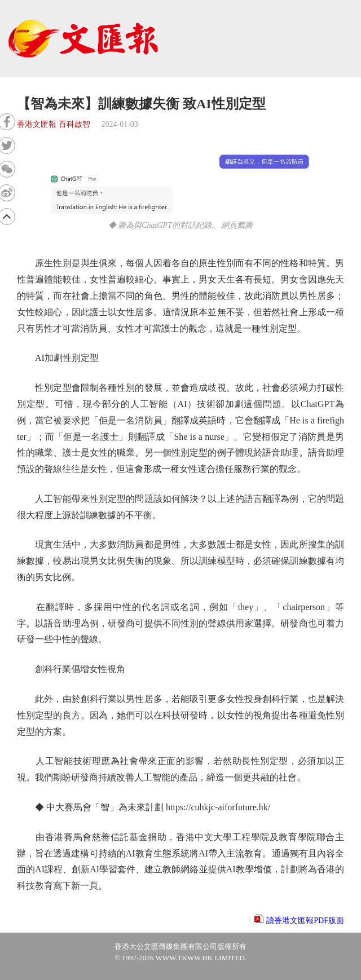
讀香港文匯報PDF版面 (305, 921)
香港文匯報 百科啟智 (54, 124)
